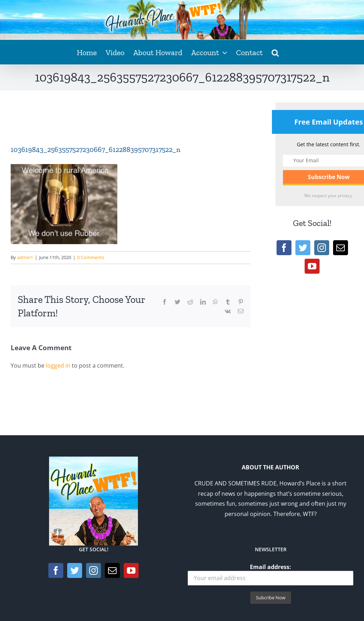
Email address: (271, 574)
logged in (58, 365)
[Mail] (341, 248)
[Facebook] (284, 248)
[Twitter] (303, 248)
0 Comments (91, 257)
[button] (275, 52)
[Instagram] (322, 248)
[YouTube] (312, 266)
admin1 (25, 257)
